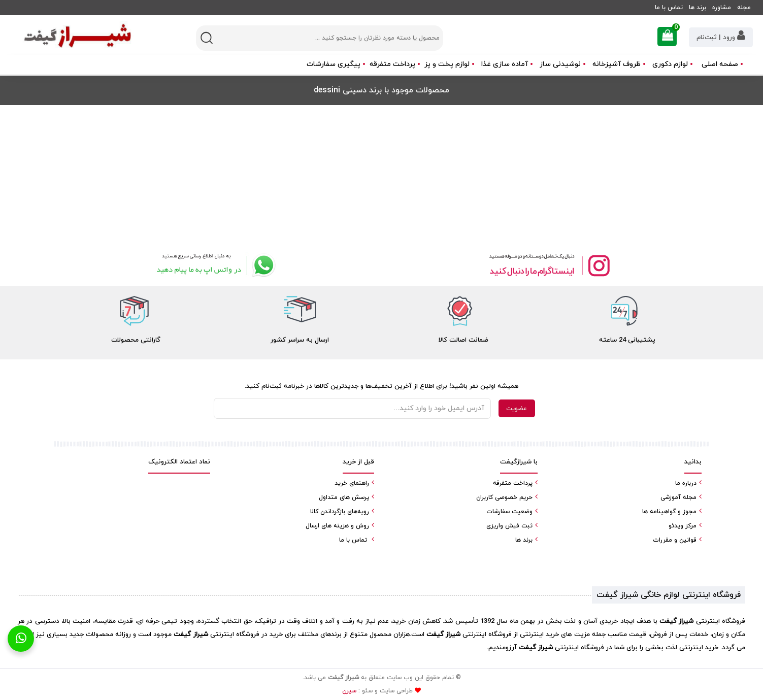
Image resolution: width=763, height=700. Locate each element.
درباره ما (686, 483)
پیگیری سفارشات (334, 64)
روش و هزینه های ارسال (337, 526)
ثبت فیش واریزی (509, 526)
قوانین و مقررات (675, 540)
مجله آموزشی (678, 497)
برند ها (698, 8)
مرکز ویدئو (683, 526)
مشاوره (722, 8)
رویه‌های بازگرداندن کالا (340, 512)
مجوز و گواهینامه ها (669, 512)
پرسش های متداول (344, 497)
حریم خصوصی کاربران (504, 497)
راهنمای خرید (352, 483)
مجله (744, 8)
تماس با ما (669, 8)
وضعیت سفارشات (509, 512)
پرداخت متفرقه (392, 64)
